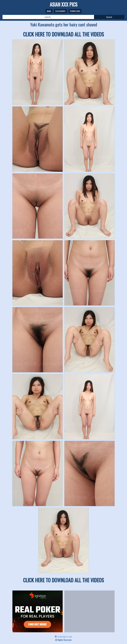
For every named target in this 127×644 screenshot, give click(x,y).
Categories (60, 11)
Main (49, 11)
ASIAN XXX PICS (64, 4)
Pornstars (75, 11)
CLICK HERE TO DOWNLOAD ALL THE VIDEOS (63, 34)
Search (109, 17)
